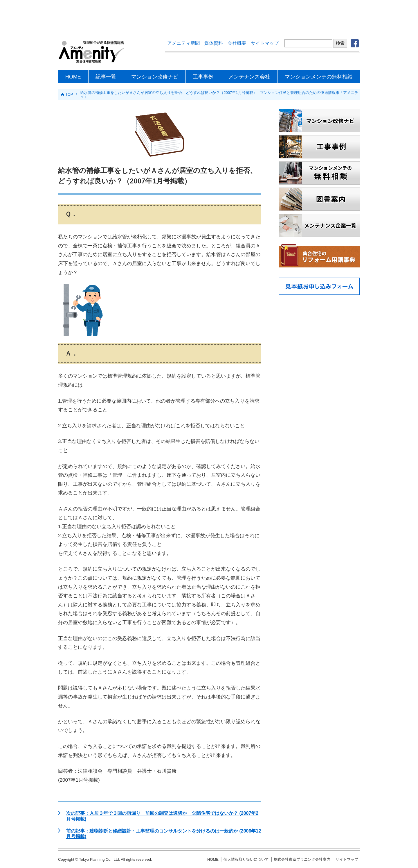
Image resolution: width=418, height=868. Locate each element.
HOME (73, 77)
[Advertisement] (209, 16)
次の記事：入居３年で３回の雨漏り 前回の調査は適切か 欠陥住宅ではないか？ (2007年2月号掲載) (162, 816)
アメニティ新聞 (183, 43)
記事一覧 (106, 77)
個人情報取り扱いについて (246, 859)
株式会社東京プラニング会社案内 (302, 859)
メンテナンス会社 (249, 77)
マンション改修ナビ (155, 77)
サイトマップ (265, 43)
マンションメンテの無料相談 (319, 77)
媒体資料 (214, 43)
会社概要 (237, 43)
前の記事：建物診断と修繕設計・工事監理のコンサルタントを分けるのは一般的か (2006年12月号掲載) (164, 834)
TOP (69, 94)
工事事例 (203, 77)
